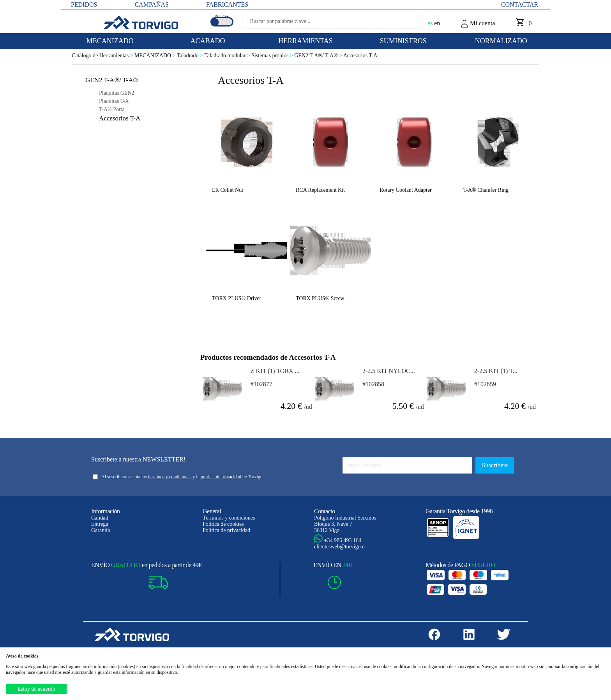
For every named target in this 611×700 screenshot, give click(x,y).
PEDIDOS (84, 4)
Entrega (100, 524)
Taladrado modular (228, 56)
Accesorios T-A (360, 56)
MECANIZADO (156, 56)
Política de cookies (223, 524)
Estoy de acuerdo (36, 689)
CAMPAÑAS (151, 4)
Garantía (101, 530)
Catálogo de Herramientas (103, 56)
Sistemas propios (273, 56)
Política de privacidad (226, 530)
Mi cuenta (478, 24)
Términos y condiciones (229, 518)
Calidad (100, 518)
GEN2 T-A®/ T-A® (319, 56)
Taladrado (191, 56)
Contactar (520, 4)
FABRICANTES (227, 4)
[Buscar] (407, 24)
